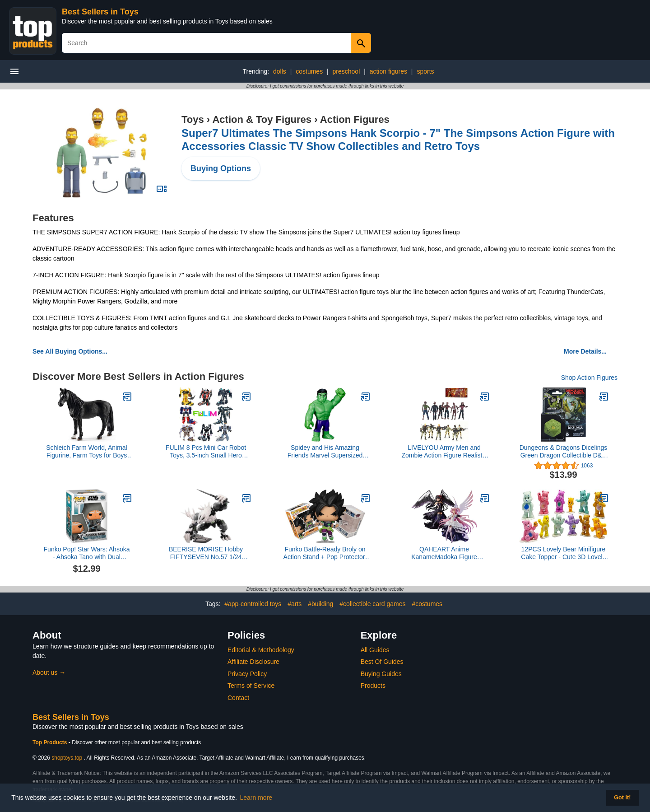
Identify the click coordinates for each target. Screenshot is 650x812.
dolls (280, 71)
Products (373, 686)
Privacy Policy (247, 674)
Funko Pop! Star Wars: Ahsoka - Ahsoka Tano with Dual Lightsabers (87, 553)
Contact (238, 698)
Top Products (51, 742)
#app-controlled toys (253, 604)
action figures (388, 71)
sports (425, 71)
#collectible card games (372, 604)
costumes (309, 71)
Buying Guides (381, 674)
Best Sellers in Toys (100, 12)
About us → (49, 672)
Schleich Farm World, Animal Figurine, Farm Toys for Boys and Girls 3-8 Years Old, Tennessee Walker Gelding (86, 452)
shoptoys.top (67, 758)
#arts (295, 604)
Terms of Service (251, 686)
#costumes (427, 604)
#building (320, 604)
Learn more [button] (256, 798)
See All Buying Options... (70, 351)
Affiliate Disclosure (253, 662)
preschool (346, 71)
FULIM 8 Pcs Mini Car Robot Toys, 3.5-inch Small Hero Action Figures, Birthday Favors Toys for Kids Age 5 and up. (206, 452)
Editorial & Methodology (261, 650)
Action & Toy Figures (262, 119)
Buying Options (221, 168)
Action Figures (355, 119)
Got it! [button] (622, 798)
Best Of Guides (382, 662)
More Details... (585, 351)
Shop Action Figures (589, 378)
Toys (193, 119)
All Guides (375, 650)
